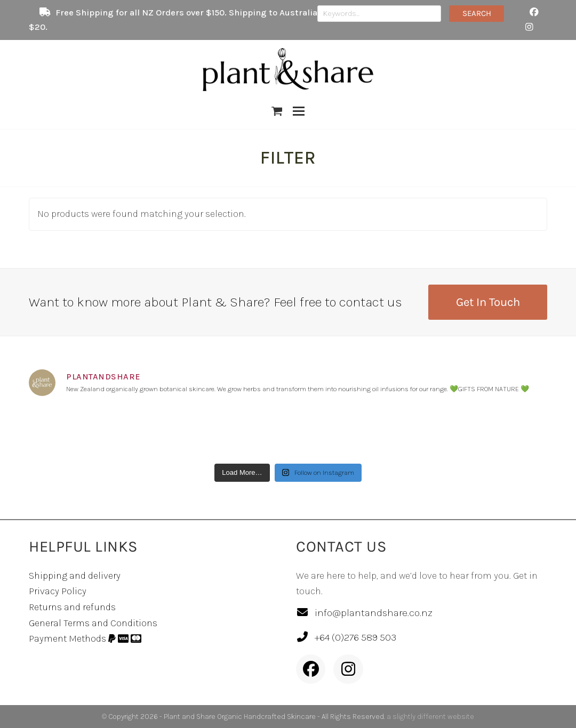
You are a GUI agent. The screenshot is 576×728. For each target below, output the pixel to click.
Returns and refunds (72, 607)
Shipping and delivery (75, 576)
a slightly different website (430, 717)
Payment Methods (85, 638)
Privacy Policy (58, 591)
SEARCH (477, 13)
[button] (277, 111)
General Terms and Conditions (93, 623)
